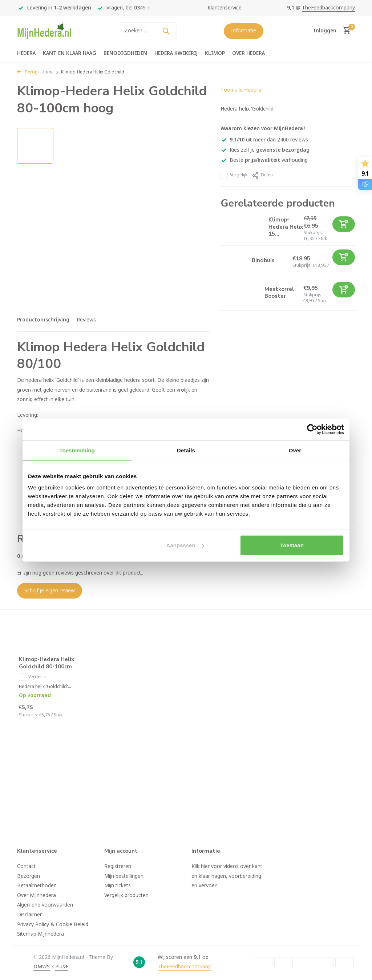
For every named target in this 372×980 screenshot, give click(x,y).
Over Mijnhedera (37, 896)
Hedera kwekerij (176, 53)
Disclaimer (29, 915)
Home (50, 72)
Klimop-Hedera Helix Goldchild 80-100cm (46, 663)
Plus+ (62, 967)
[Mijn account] (325, 31)
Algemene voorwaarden (45, 905)
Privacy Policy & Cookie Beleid (53, 925)
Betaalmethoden (37, 886)
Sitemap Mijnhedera (41, 934)
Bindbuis (263, 260)
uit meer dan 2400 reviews (264, 140)
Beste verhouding (264, 160)
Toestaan (292, 545)
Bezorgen (29, 876)
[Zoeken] (148, 31)
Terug (27, 72)
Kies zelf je (265, 150)
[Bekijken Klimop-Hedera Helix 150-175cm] (242, 229)
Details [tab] (186, 450)
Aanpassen (185, 545)
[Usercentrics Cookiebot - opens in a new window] (312, 429)
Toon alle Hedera (241, 90)
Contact (26, 867)
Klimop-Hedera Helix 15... (286, 227)
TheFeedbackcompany (328, 8)
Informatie (244, 31)
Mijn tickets (118, 886)
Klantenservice (225, 8)
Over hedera (248, 53)
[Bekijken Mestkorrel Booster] (240, 294)
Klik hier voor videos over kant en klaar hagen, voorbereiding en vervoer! (227, 876)
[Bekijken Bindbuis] (233, 262)
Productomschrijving (43, 320)
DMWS (42, 967)
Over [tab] (295, 450)
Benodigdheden (125, 53)
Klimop (215, 53)
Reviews (86, 320)
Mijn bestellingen (124, 876)
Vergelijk (234, 175)
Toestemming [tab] (77, 450)
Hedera (26, 53)
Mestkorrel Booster (279, 293)
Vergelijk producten (126, 896)
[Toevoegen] (344, 224)
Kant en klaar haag (70, 53)
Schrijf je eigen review (50, 591)
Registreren (118, 867)
